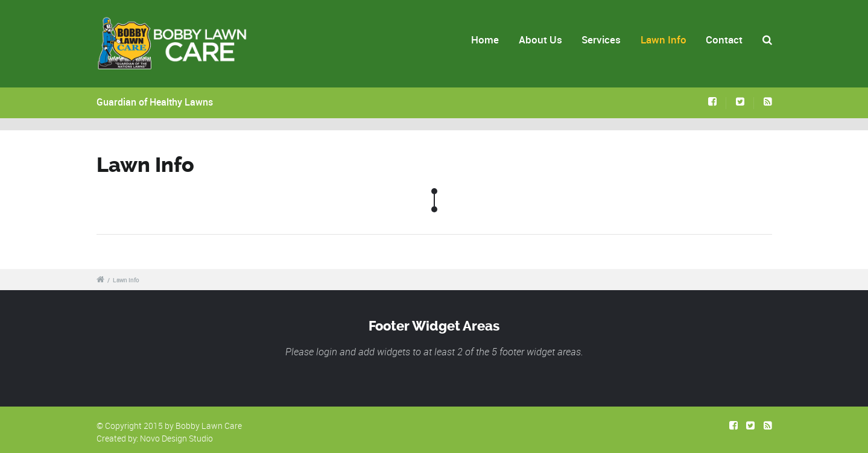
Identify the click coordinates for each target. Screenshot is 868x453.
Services (601, 40)
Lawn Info (664, 40)
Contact (724, 40)
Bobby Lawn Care (209, 426)
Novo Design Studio (176, 438)
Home (485, 40)
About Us (540, 40)
